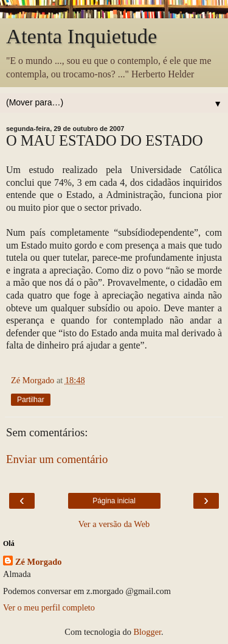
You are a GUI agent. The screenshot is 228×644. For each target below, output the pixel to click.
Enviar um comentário (57, 459)
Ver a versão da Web (114, 524)
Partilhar (31, 400)
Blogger (147, 632)
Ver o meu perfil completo (49, 607)
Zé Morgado (38, 562)
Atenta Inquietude (81, 36)
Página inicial (114, 501)
